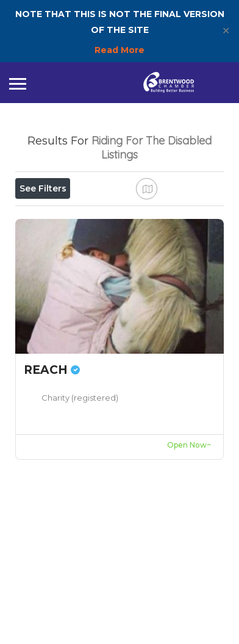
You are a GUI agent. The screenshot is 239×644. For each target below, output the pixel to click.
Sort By (43, 270)
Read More (120, 50)
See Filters (43, 188)
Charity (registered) (80, 514)
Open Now (51, 215)
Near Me (71, 243)
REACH (52, 486)
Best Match (145, 243)
